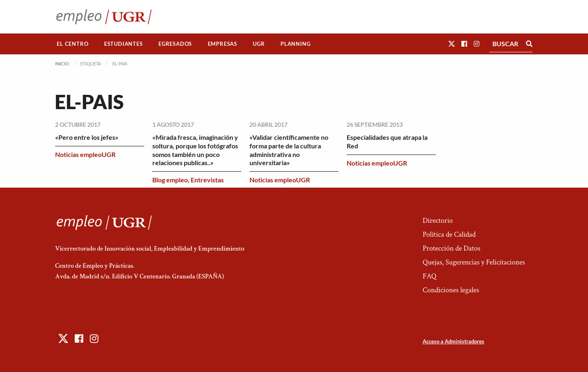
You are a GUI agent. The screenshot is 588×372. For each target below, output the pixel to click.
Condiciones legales (451, 290)
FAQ (430, 276)
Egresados (175, 44)
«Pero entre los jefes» (87, 137)
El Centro (72, 44)
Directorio (438, 221)
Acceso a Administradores (453, 341)
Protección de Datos (451, 248)
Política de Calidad (449, 234)
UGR (259, 44)
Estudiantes (124, 44)
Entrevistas (207, 180)
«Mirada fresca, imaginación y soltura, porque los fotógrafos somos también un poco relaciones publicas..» (195, 150)
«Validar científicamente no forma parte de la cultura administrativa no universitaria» (289, 150)
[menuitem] (73, 44)
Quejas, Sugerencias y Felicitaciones (474, 262)
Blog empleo (170, 180)
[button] (452, 44)
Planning (295, 44)
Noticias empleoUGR (85, 154)
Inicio (62, 64)
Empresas (223, 44)
